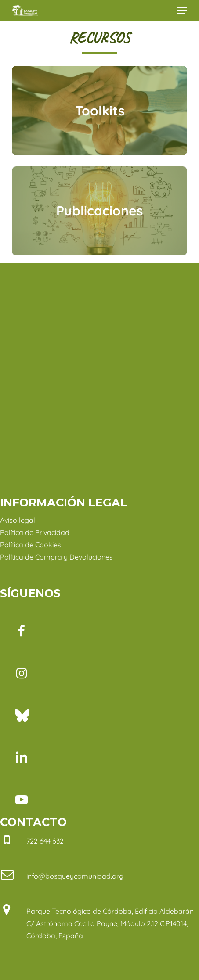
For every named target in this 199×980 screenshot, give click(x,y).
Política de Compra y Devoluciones (56, 557)
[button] (182, 11)
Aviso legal (18, 520)
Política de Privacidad (35, 532)
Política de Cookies (31, 545)
